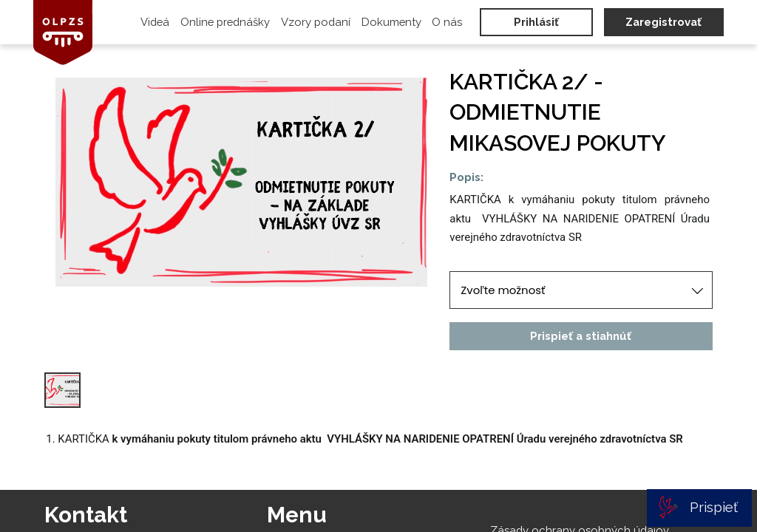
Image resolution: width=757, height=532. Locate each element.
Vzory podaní (316, 22)
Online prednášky (225, 22)
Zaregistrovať (663, 22)
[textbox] (581, 219)
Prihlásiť (536, 22)
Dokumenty (391, 22)
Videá (155, 22)
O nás (447, 22)
